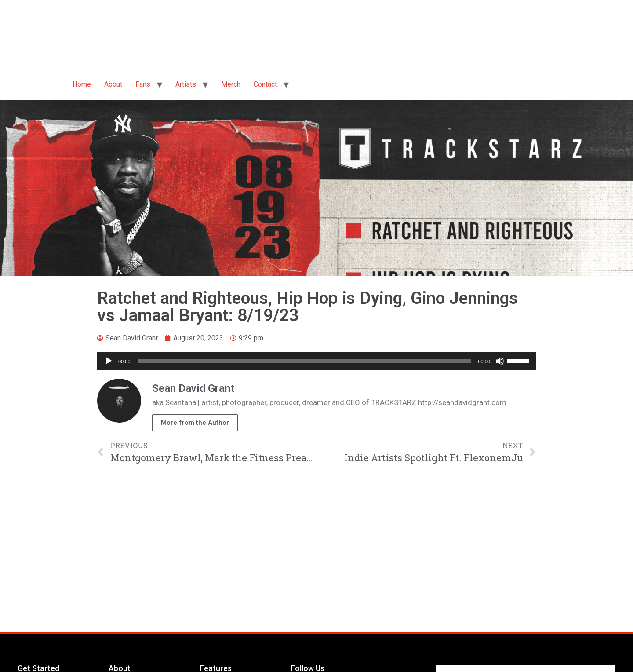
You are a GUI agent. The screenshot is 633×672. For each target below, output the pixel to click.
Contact (265, 84)
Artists (186, 84)
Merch (231, 84)
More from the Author (195, 423)
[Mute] (500, 361)
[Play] (109, 361)
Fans (143, 84)
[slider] (304, 361)
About (113, 84)
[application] (316, 361)
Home (82, 84)
